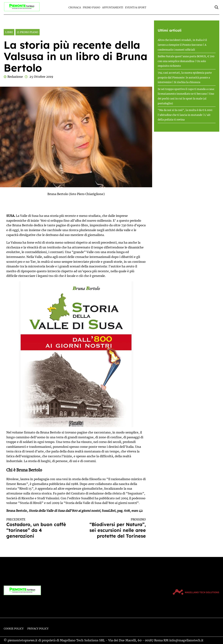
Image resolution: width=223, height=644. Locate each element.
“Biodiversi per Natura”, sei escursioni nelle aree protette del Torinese (115, 528)
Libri (9, 32)
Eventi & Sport (136, 8)
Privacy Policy (38, 629)
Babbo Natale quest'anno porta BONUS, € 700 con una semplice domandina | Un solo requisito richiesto (186, 61)
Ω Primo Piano (28, 32)
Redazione (15, 77)
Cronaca (75, 8)
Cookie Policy (14, 629)
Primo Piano (92, 8)
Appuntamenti (113, 8)
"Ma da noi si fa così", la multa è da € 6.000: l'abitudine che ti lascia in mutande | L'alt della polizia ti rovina (185, 115)
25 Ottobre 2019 (41, 77)
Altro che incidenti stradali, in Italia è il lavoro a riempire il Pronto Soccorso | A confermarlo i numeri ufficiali (182, 45)
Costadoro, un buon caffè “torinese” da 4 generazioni (38, 528)
